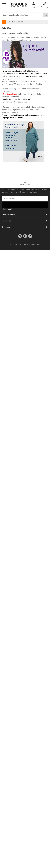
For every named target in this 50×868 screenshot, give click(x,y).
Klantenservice (8, 215)
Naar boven (25, 183)
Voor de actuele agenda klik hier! (16, 33)
